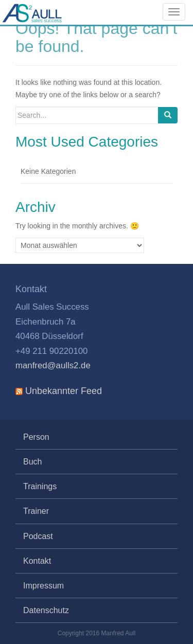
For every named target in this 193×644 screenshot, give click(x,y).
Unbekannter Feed (64, 391)
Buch (32, 462)
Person (36, 437)
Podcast (38, 536)
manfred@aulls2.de (53, 365)
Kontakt (37, 561)
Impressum (43, 586)
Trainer (36, 511)
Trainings (40, 486)
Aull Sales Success (54, 16)
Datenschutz (46, 610)
